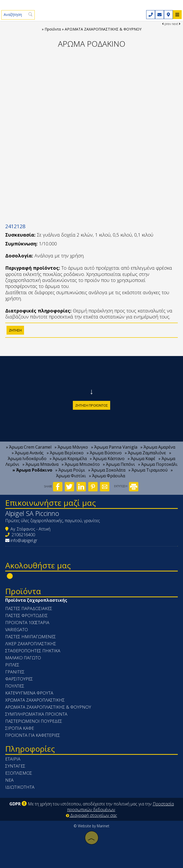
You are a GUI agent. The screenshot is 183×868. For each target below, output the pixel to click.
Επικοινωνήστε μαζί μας (51, 503)
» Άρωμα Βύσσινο (104, 453)
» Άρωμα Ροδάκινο (32, 470)
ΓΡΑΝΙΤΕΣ (15, 672)
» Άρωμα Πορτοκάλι (158, 464)
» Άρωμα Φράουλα (107, 476)
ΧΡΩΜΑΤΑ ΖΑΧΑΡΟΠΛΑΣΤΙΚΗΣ (35, 700)
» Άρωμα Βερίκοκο (65, 453)
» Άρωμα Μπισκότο (81, 464)
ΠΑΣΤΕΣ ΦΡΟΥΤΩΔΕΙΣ (26, 616)
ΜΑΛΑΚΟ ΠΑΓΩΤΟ (23, 658)
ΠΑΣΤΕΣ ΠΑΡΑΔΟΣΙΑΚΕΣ (29, 608)
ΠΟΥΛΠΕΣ (15, 686)
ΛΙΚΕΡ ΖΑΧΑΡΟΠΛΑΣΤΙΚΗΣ (31, 644)
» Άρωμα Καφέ (141, 459)
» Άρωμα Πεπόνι (119, 464)
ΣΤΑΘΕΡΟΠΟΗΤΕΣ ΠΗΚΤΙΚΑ (33, 651)
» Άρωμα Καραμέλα (68, 459)
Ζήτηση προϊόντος (91, 405)
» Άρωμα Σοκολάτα (107, 470)
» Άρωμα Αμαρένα (158, 447)
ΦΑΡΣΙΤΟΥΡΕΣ (19, 679)
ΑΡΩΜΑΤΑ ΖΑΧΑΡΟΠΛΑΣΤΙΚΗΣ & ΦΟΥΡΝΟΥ (48, 707)
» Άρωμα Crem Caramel (29, 447)
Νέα (9, 780)
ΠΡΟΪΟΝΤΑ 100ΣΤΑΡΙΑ (27, 623)
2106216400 (23, 535)
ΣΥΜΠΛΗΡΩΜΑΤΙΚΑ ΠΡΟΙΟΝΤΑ (36, 714)
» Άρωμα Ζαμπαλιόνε (145, 453)
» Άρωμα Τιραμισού (148, 470)
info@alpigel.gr (24, 540)
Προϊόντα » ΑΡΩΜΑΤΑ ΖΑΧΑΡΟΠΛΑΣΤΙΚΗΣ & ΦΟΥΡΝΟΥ (93, 29)
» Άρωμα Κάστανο (107, 459)
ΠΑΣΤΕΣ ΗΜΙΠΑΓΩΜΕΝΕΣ (31, 637)
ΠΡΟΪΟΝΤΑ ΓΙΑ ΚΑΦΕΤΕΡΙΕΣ (33, 735)
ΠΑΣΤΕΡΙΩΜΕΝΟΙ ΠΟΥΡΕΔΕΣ (34, 721)
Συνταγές (15, 766)
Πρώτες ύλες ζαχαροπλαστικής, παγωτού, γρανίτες (53, 521)
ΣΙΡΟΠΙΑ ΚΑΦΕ (20, 728)
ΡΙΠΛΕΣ (12, 665)
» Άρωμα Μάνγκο (71, 447)
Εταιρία (13, 759)
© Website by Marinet (91, 826)
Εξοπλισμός (19, 773)
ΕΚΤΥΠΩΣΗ (126, 486)
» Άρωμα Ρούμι (70, 470)
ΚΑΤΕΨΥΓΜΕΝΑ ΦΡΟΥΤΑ (29, 693)
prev (167, 24)
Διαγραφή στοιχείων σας (91, 815)
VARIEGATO (17, 630)
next (176, 24)
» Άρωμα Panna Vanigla (114, 447)
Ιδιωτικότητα (20, 787)
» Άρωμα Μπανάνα (40, 464)
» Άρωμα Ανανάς (28, 453)
